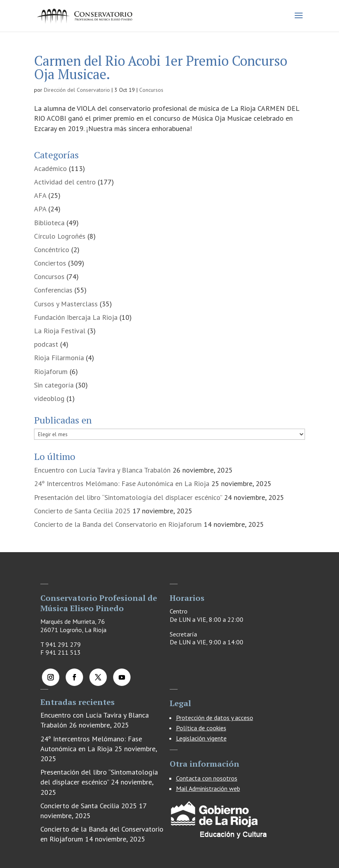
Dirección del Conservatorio (77, 90)
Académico (50, 168)
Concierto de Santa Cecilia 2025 (82, 511)
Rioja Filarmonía (59, 358)
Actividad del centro (65, 182)
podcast (46, 344)
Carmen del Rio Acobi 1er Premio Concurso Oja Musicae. (161, 67)
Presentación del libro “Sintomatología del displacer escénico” (128, 497)
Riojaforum (51, 371)
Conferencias (53, 290)
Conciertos (50, 263)
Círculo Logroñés (60, 236)
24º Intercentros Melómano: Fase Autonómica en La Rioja (122, 483)
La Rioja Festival (60, 331)
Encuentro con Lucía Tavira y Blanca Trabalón (102, 470)
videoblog (49, 398)
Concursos (151, 90)
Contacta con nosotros (207, 778)
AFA (40, 195)
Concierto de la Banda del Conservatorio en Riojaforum (118, 524)
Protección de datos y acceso (215, 718)
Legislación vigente (201, 738)
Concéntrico (52, 250)
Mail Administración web (208, 788)
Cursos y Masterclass (66, 304)
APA (40, 209)
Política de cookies (201, 728)
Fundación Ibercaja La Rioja (76, 317)
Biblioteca (49, 223)
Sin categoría (54, 385)
